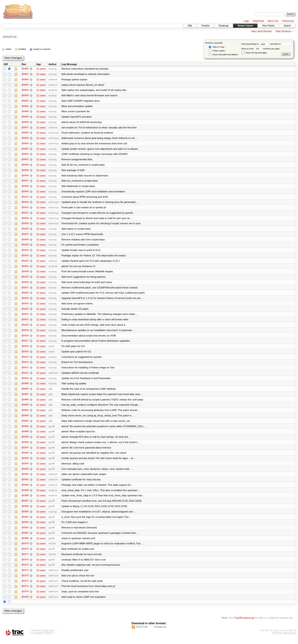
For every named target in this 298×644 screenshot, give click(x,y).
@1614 (25, 360)
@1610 (25, 381)
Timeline (205, 26)
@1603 (25, 419)
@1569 (25, 602)
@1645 (25, 193)
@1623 (25, 311)
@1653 (25, 149)
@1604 (25, 413)
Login (246, 21)
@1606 (25, 403)
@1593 (25, 473)
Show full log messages (254, 53)
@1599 (25, 440)
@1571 (25, 591)
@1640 (25, 220)
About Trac (273, 21)
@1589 (25, 494)
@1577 (25, 559)
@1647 (25, 182)
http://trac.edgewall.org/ (284, 638)
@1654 (25, 144)
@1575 (25, 570)
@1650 (25, 166)
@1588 (25, 500)
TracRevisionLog (244, 623)
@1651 (25, 160)
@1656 (25, 133)
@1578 (25, 554)
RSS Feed (142, 632)
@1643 (25, 203)
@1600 (25, 435)
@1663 (25, 96)
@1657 (25, 128)
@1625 (25, 300)
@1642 (25, 209)
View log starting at (256, 44)
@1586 (25, 510)
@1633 (25, 257)
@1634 (25, 252)
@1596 (25, 457)
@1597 (25, 451)
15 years (41, 69)
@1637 (25, 236)
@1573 (25, 580)
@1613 (25, 365)
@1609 (25, 387)
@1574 (25, 575)
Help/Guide (258, 21)
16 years (41, 516)
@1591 (25, 484)
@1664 (25, 90)
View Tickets (268, 26)
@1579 (25, 548)
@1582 (25, 532)
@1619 (25, 333)
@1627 (25, 290)
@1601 (25, 430)
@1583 (25, 527)
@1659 (25, 117)
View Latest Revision (261, 31)
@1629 (25, 279)
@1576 (25, 564)
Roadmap (224, 26)
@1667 (25, 74)
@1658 (25, 123)
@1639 (25, 225)
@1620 (25, 327)
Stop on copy (216, 47)
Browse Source (245, 26)
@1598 (25, 446)
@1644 (25, 198)
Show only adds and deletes (223, 55)
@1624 (25, 306)
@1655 (25, 139)
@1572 (25, 586)
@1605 (25, 408)
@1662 (25, 101)
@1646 (25, 187)
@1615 (25, 354)
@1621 (25, 322)
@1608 (25, 392)
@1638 (25, 230)
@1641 (25, 214)
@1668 (25, 69)
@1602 (25, 424)
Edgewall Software (43, 638)
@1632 (25, 263)
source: (10, 36)
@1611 (25, 376)
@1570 (25, 597)
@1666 (25, 79)
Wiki (190, 26)
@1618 (25, 338)
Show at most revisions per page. (261, 49)
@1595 (25, 462)
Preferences (288, 21)
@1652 (25, 155)
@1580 (25, 543)
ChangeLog (160, 632)
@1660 (25, 112)
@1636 (25, 241)
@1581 (25, 537)
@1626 (25, 295)
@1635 (25, 246)
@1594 (25, 467)
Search (287, 26)
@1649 (25, 171)
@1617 (25, 343)
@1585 (25, 516)
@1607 (25, 397)
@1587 (25, 505)
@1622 (25, 317)
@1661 (25, 106)
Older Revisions (283, 31)
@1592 (25, 478)
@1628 (25, 284)
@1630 (25, 273)
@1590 (25, 489)
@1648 (25, 176)
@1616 (25, 349)
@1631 (25, 268)
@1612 (25, 370)
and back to (281, 44)
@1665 (25, 85)
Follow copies (217, 51)
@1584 (25, 521)
